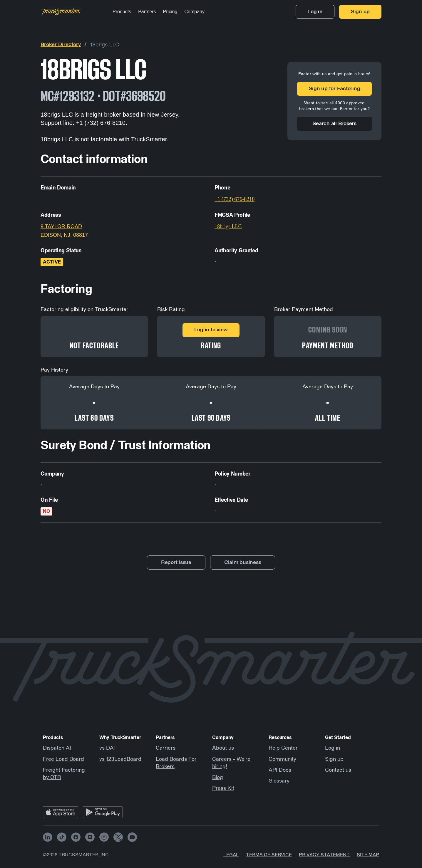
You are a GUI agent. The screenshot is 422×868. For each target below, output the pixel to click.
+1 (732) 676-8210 (235, 199)
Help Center (283, 748)
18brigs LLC (105, 45)
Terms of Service (269, 855)
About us (223, 748)
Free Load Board (63, 759)
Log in (333, 748)
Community (282, 759)
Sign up (334, 759)
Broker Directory (61, 45)
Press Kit (223, 788)
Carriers (166, 748)
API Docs (280, 770)
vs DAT (108, 748)
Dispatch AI (57, 748)
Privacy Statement (324, 855)
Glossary (279, 781)
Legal (231, 855)
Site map (368, 855)
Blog (218, 778)
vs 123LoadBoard (120, 759)
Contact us (338, 770)
